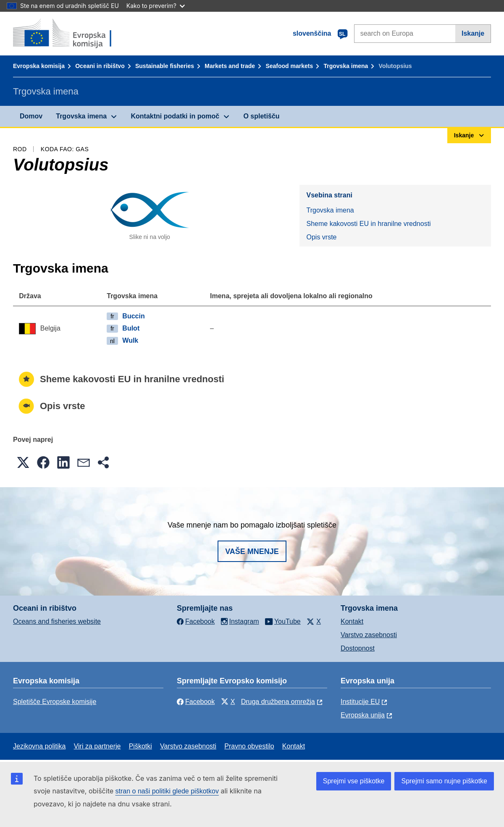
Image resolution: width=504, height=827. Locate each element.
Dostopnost (358, 648)
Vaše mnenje (252, 551)
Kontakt (352, 621)
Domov (31, 116)
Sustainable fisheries (165, 66)
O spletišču (261, 116)
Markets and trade (230, 66)
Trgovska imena (346, 66)
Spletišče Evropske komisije (55, 702)
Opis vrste (321, 237)
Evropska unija (363, 715)
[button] (23, 462)
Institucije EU (360, 702)
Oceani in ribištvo (100, 66)
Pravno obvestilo (249, 746)
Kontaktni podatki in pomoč (175, 116)
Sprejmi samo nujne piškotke (444, 781)
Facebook (196, 702)
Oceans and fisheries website (57, 621)
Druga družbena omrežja (278, 702)
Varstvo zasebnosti (369, 635)
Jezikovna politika (39, 746)
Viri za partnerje (97, 746)
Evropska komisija (39, 66)
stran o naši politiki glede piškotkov (167, 791)
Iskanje (473, 33)
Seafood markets (289, 66)
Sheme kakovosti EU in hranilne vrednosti (368, 224)
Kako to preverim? (156, 6)
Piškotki (140, 746)
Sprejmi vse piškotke (354, 781)
